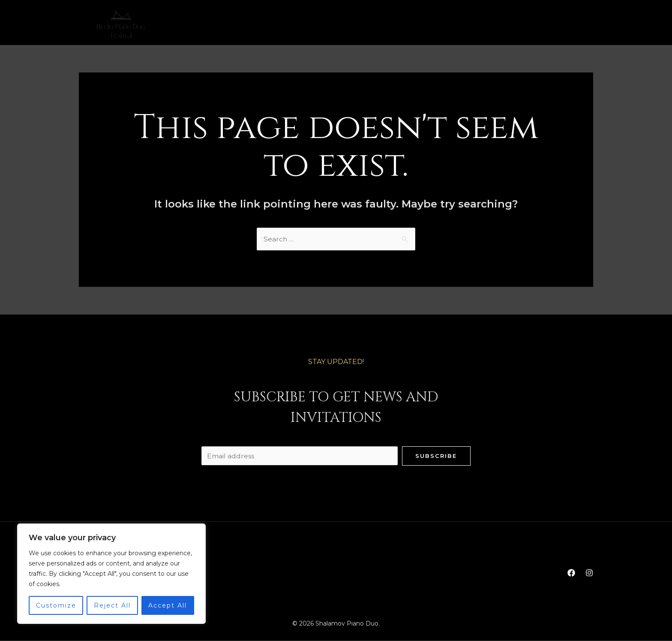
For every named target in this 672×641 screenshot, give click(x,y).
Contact (438, 24)
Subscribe (436, 456)
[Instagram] (589, 24)
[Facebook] (571, 24)
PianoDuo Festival (374, 24)
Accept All (168, 605)
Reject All (112, 605)
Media (316, 24)
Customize (56, 605)
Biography (272, 24)
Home (228, 24)
